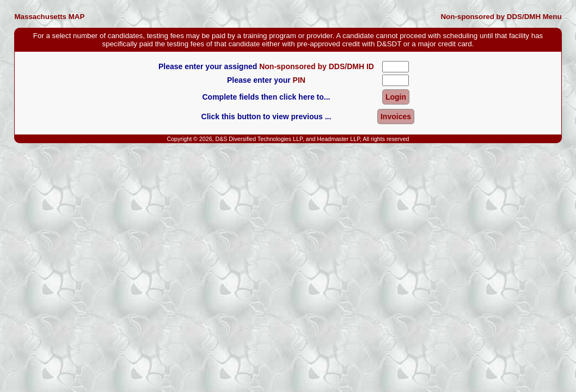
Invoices (396, 117)
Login (396, 97)
